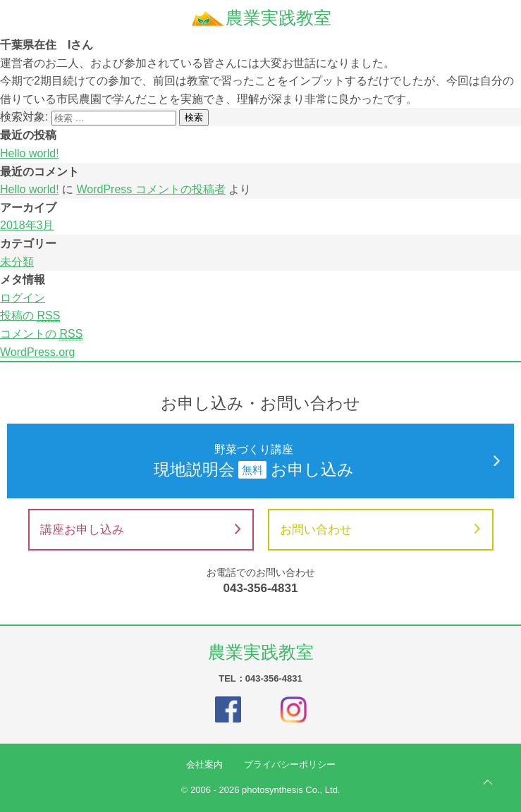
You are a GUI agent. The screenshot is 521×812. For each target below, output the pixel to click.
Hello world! (30, 153)
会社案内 (204, 764)
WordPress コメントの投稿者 (151, 189)
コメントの (41, 334)
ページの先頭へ (488, 782)
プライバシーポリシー (290, 764)
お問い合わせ (380, 530)
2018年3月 (27, 225)
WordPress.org (37, 352)
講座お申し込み (140, 530)
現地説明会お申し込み (260, 460)
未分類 (17, 262)
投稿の (30, 316)
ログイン (23, 298)
